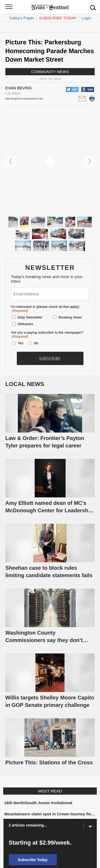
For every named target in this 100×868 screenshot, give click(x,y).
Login (86, 18)
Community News (50, 72)
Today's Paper (21, 18)
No (36, 343)
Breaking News (70, 317)
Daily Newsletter (30, 317)
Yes (19, 343)
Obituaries (25, 324)
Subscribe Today (58, 18)
